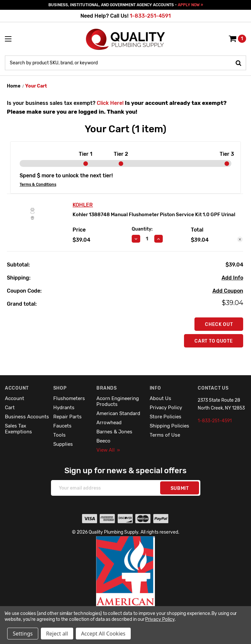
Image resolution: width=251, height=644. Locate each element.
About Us (160, 398)
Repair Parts (67, 417)
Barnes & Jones (114, 432)
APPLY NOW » (190, 5)
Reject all (57, 634)
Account (15, 398)
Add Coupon (228, 291)
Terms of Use (165, 435)
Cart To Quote (214, 341)
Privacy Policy (166, 408)
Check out (219, 324)
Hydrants (64, 408)
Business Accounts (27, 417)
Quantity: (142, 229)
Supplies (63, 444)
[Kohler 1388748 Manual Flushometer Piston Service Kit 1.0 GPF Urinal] (147, 239)
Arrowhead (109, 423)
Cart (10, 408)
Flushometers (69, 398)
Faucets (62, 426)
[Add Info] (232, 278)
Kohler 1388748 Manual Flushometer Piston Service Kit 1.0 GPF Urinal (154, 215)
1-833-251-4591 (150, 16)
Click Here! (110, 103)
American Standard (118, 413)
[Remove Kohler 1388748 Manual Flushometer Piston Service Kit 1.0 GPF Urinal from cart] (240, 239)
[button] (126, 585)
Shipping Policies (169, 426)
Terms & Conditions (38, 185)
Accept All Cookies (103, 634)
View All (108, 450)
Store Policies (166, 417)
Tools (59, 435)
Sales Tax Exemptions (18, 429)
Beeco (103, 441)
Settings (23, 634)
